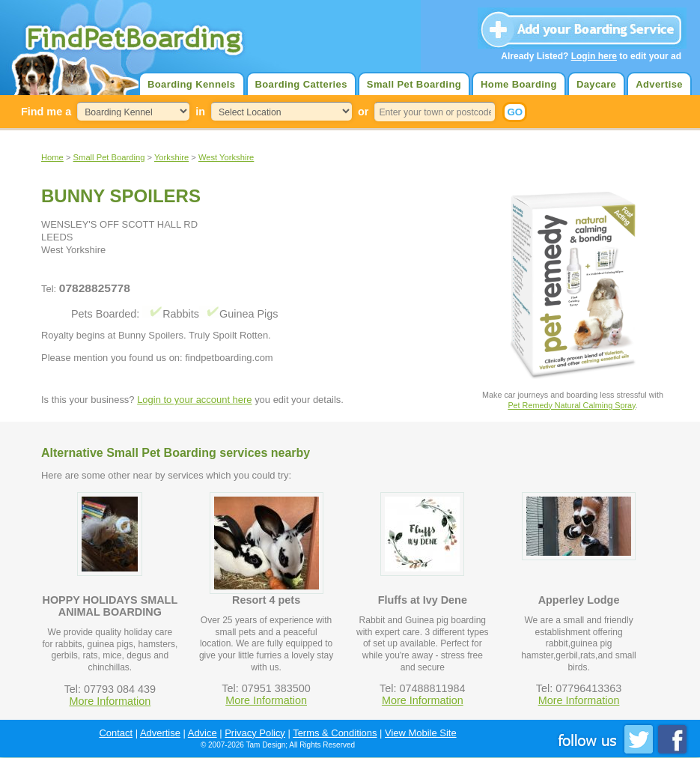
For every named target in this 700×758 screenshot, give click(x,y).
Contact (116, 733)
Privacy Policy (255, 733)
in (200, 112)
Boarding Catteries (301, 84)
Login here (594, 56)
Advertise (659, 84)
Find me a (46, 112)
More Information (110, 701)
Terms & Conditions (335, 733)
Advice (203, 733)
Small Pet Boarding (414, 84)
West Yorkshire (226, 157)
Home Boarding (519, 84)
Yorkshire (171, 157)
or (363, 112)
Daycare (596, 84)
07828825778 (95, 288)
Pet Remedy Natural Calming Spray (571, 405)
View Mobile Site (421, 733)
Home (52, 157)
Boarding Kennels (191, 84)
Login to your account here (194, 400)
